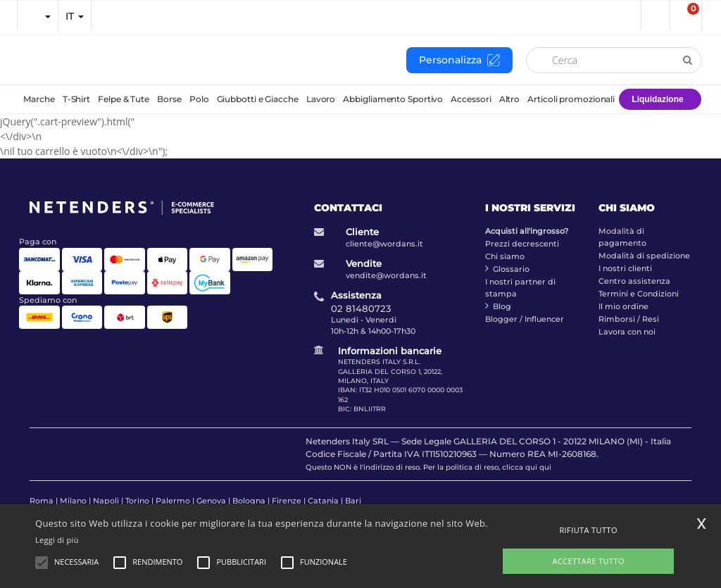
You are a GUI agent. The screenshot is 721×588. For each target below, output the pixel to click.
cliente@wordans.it (384, 244)
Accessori (471, 99)
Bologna (249, 501)
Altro (510, 99)
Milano (73, 501)
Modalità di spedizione (644, 256)
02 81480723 (361, 308)
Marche (39, 99)
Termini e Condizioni (639, 294)
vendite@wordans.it (386, 275)
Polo (199, 99)
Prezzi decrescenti (522, 244)
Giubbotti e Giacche (258, 99)
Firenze (287, 501)
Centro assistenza (634, 281)
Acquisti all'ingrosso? (527, 231)
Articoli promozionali (571, 99)
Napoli (106, 501)
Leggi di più (57, 540)
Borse (169, 99)
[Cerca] (614, 60)
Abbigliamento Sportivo (393, 99)
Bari (353, 501)
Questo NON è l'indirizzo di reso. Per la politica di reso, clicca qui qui (428, 467)
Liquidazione (657, 99)
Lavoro (321, 99)
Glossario (511, 269)
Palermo (173, 501)
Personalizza (459, 60)
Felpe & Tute (124, 99)
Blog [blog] (502, 306)
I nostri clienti (625, 268)
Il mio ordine (623, 306)
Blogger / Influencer (525, 319)
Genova (211, 501)
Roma (42, 501)
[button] (654, 16)
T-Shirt (76, 99)
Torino (137, 501)
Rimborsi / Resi (629, 319)
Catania (323, 501)
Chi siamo (505, 256)
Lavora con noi (627, 332)
